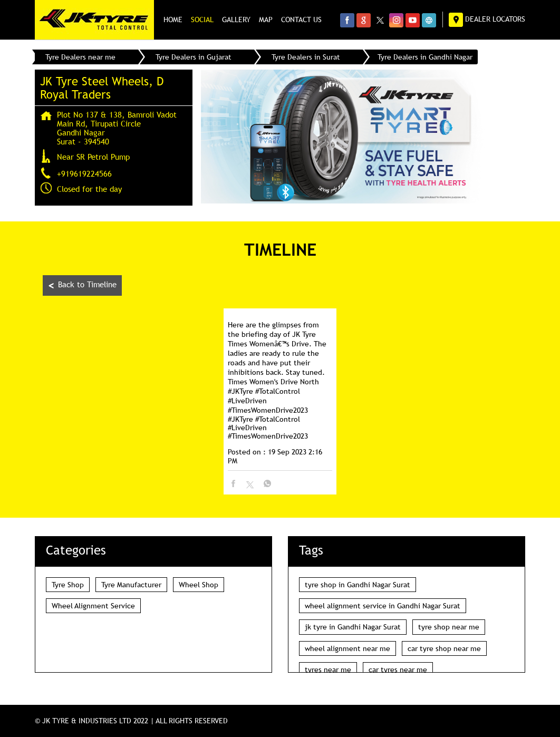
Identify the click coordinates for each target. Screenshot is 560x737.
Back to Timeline (82, 285)
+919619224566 (84, 173)
